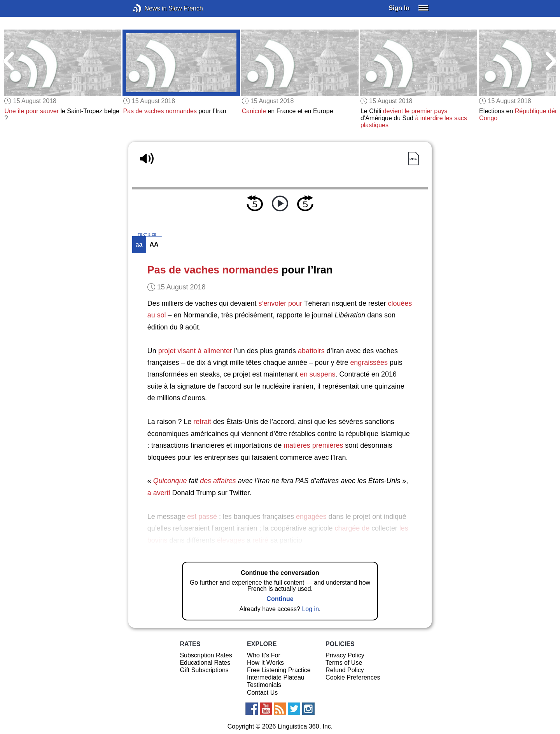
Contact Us (262, 693)
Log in (310, 609)
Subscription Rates (206, 655)
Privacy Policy (345, 655)
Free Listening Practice (279, 670)
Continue (280, 599)
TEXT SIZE (147, 235)
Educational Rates (205, 663)
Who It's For (264, 655)
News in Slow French (149, 8)
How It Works (265, 663)
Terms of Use (344, 663)
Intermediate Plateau (276, 677)
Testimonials (264, 685)
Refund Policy (345, 670)
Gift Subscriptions (204, 670)
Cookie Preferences (353, 677)
